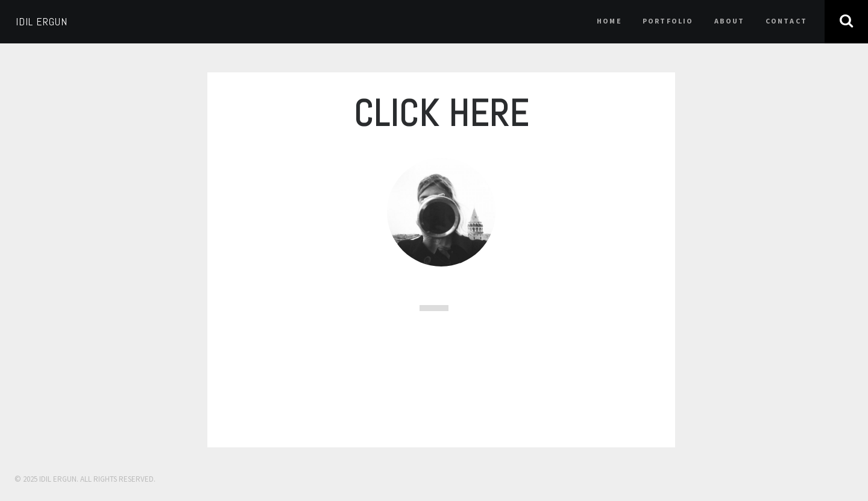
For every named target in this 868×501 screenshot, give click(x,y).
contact (786, 21)
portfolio (668, 21)
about (730, 21)
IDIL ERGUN (42, 21)
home (609, 21)
